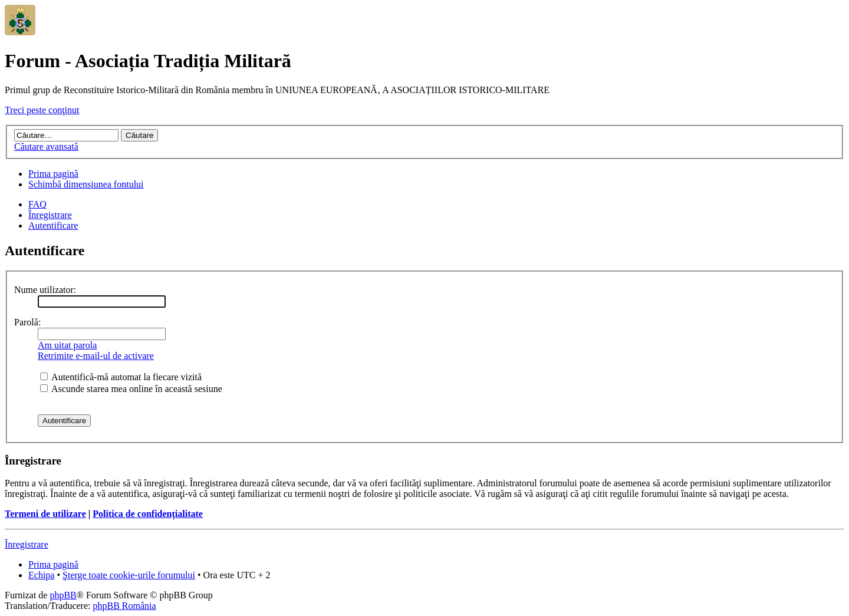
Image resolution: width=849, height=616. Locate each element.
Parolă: (27, 322)
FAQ (37, 204)
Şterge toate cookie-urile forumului (129, 575)
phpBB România (124, 606)
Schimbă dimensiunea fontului (86, 184)
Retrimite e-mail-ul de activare (96, 356)
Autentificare (53, 225)
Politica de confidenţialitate (148, 514)
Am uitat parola (67, 345)
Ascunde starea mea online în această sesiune (131, 389)
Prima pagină (53, 174)
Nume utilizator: (45, 290)
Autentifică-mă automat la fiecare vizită (121, 377)
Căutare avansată (46, 146)
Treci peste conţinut (42, 110)
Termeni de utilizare (45, 514)
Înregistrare (50, 215)
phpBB (63, 595)
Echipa (41, 575)
